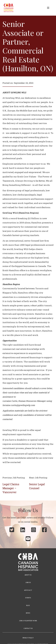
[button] (48, 8)
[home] (8, 8)
